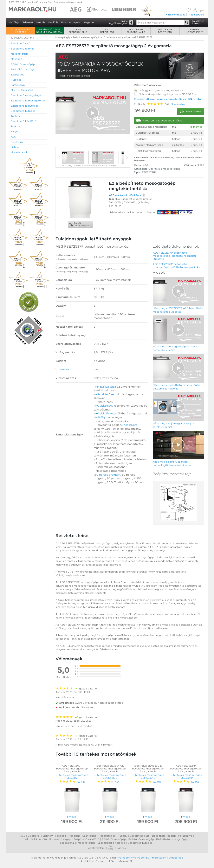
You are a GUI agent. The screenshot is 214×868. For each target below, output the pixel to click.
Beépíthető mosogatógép (172, 839)
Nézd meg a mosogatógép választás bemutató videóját (175, 348)
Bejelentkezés (175, 15)
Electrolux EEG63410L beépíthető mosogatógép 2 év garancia (110, 769)
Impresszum (159, 858)
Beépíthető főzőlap (164, 836)
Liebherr (48, 836)
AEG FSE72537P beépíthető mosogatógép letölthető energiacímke (176, 266)
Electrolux (34, 836)
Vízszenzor (63, 369)
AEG (23, 836)
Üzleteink (28, 22)
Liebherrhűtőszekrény (194, 31)
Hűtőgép (61, 836)
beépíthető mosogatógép (147, 183)
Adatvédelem (96, 848)
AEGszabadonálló (78, 31)
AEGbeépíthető (107, 31)
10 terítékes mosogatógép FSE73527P (186, 776)
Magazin (89, 22)
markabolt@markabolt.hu (133, 858)
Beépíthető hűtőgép (140, 843)
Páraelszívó (185, 836)
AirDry (101, 417)
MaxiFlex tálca (106, 387)
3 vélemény (178, 104)
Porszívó (55, 839)
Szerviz (41, 22)
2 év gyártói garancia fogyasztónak (158, 90)
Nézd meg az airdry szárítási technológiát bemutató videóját (172, 463)
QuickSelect (104, 406)
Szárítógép (89, 836)
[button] (93, 113)
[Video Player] (93, 113)
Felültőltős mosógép (141, 839)
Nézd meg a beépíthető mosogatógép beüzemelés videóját (176, 387)
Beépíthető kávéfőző (86, 839)
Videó (72, 817)
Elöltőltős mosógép (114, 839)
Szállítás (53, 22)
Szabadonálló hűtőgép (111, 843)
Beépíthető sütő (140, 836)
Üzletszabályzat (71, 22)
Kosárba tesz (191, 112)
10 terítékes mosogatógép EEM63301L (148, 776)
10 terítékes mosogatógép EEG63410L (110, 776)
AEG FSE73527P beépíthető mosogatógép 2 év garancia (186, 769)
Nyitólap (14, 22)
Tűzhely (123, 836)
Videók (122, 848)
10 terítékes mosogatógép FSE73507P (72, 776)
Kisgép (67, 839)
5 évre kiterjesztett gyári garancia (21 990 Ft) (165, 93)
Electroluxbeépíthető (165, 31)
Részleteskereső (198, 22)
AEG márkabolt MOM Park (125, 195)
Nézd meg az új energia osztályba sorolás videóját (174, 425)
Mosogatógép (107, 836)
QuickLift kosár (106, 413)
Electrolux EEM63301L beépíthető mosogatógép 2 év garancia (148, 769)
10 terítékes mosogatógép (164, 169)
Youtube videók (111, 848)
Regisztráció (196, 15)
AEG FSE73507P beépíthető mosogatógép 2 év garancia (72, 769)
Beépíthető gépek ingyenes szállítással (49, 31)
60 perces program (108, 475)
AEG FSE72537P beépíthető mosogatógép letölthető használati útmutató (174, 256)
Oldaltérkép (176, 858)
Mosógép (74, 836)
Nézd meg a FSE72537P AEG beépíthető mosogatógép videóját (178, 310)
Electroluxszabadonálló (136, 31)
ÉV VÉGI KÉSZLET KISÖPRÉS (20, 31)
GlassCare (130, 425)
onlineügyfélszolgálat (118, 22)
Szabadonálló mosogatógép (77, 843)
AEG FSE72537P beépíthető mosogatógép (92, 246)
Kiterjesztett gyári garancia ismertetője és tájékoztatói (168, 99)
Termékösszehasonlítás (80, 224)
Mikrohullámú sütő (36, 839)
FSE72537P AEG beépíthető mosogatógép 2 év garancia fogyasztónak (46, 2)
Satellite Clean (106, 394)
